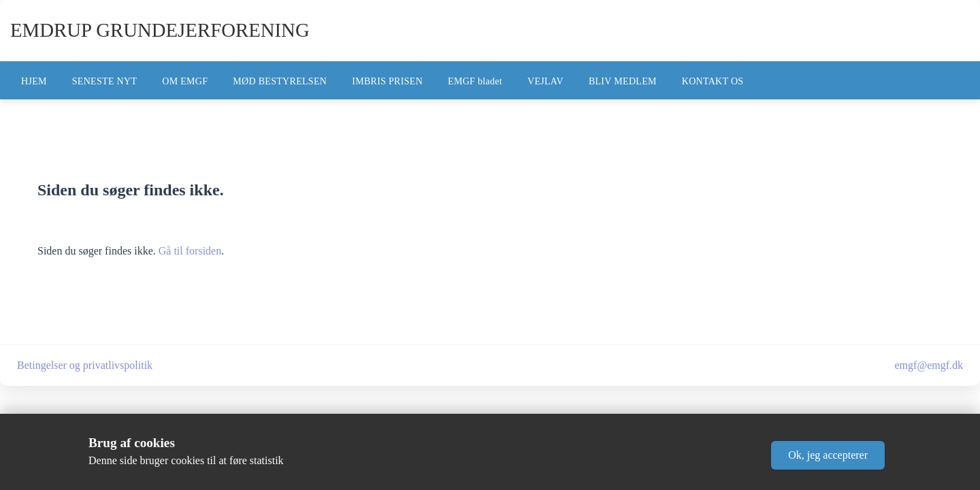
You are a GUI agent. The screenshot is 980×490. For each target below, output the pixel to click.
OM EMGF (185, 81)
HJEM (34, 81)
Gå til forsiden (190, 251)
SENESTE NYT (104, 81)
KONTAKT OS (713, 81)
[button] (828, 455)
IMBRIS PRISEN (387, 81)
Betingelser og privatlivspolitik (85, 365)
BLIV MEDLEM (623, 81)
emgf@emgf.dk (929, 365)
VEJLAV (545, 81)
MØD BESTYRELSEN (280, 81)
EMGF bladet (475, 81)
